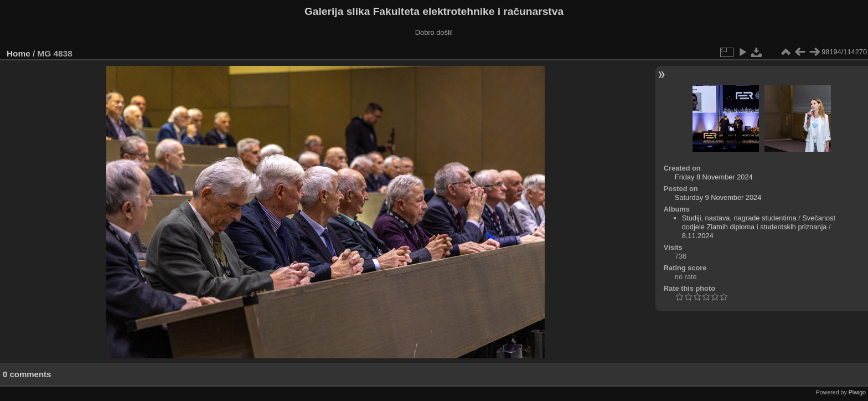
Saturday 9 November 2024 (718, 197)
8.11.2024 (698, 236)
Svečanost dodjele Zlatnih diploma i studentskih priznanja (759, 222)
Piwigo (857, 392)
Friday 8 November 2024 (714, 177)
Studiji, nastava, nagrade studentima (739, 218)
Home (19, 53)
